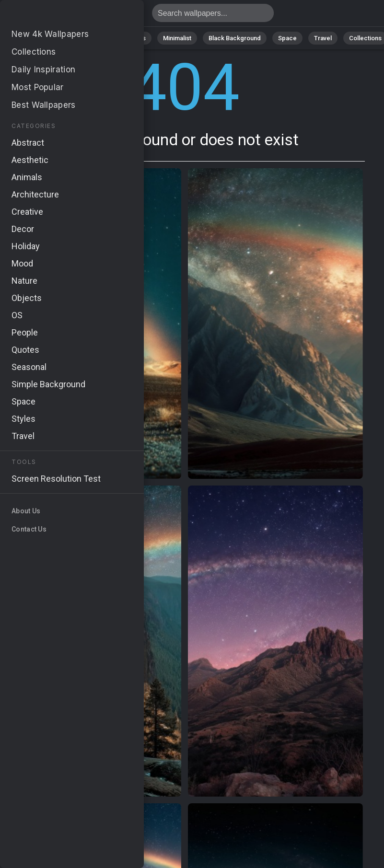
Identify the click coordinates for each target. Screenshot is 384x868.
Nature (54, 38)
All (24, 38)
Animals (134, 38)
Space (287, 38)
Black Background (235, 38)
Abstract (93, 38)
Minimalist (177, 38)
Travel (323, 38)
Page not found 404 (58, 16)
